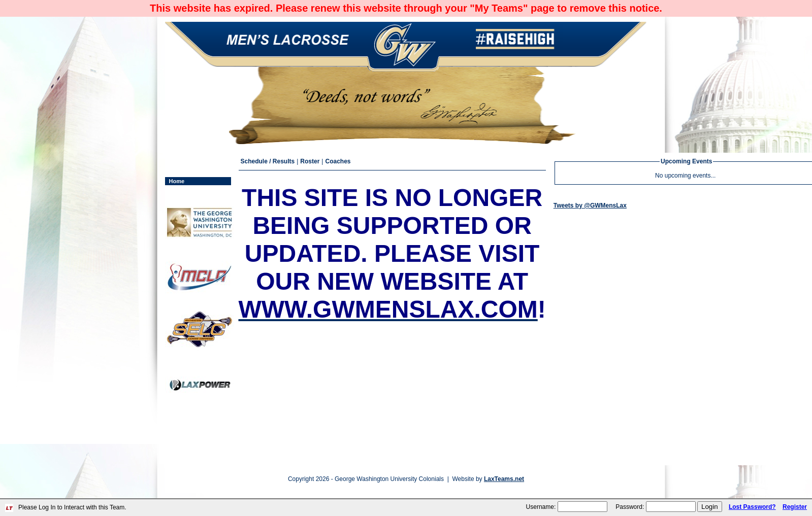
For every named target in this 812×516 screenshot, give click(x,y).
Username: (541, 507)
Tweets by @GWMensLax (590, 205)
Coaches (338, 161)
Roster (310, 161)
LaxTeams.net (504, 479)
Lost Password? (752, 507)
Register (795, 507)
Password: (630, 507)
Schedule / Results (268, 161)
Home (177, 181)
